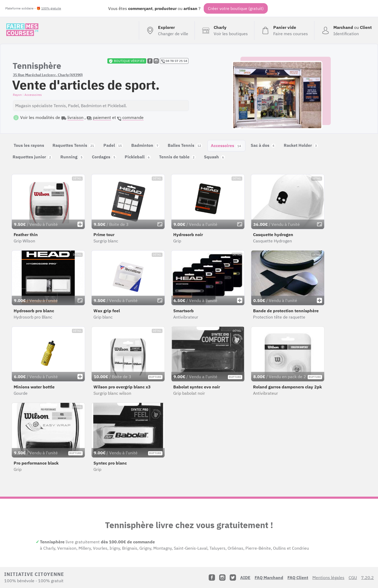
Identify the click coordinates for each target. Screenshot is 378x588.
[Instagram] (222, 577)
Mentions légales (328, 577)
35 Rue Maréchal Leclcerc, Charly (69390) (48, 75)
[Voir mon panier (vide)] (284, 30)
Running (72, 157)
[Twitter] (233, 577)
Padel (113, 145)
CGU (353, 577)
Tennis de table (177, 157)
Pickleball (138, 157)
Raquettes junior (32, 157)
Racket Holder (301, 145)
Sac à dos (263, 145)
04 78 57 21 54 (174, 61)
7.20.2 (367, 577)
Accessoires (226, 145)
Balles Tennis (185, 145)
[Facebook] (212, 577)
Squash (214, 157)
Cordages (104, 157)
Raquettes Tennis (74, 145)
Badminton (145, 145)
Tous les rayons (29, 145)
